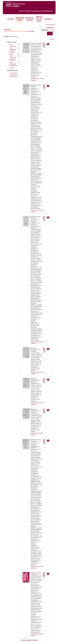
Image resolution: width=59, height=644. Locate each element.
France (12, 54)
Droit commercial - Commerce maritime (13, 58)
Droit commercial (13, 45)
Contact (35, 640)
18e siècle (13, 73)
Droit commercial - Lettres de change (13, 50)
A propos (48, 19)
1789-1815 (13, 77)
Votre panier (49, 25)
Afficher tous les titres (39, 19)
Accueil (10, 19)
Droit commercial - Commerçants (14, 64)
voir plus (12, 68)
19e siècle (13, 75)
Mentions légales (26, 640)
